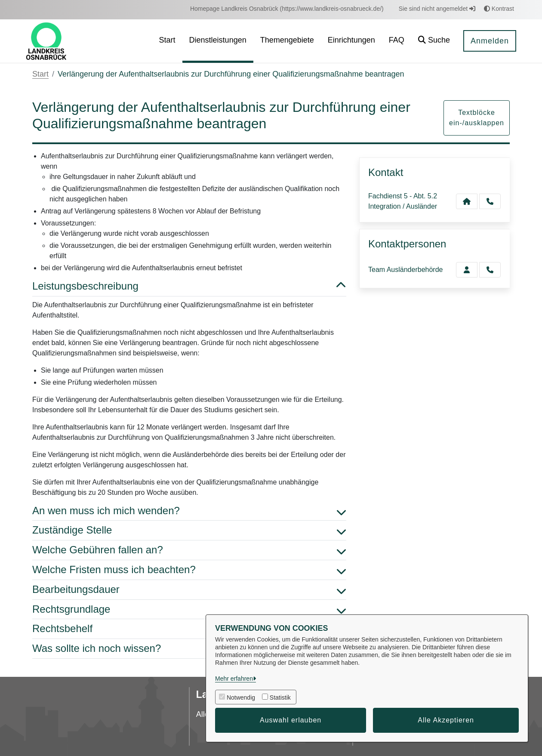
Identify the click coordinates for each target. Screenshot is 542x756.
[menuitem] (287, 9)
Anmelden (490, 41)
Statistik (280, 697)
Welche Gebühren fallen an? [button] (189, 550)
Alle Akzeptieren (446, 720)
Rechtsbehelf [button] (189, 629)
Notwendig (241, 697)
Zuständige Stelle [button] (189, 530)
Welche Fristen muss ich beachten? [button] (189, 570)
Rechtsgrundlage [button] (189, 609)
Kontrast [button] (499, 9)
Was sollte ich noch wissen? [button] (189, 649)
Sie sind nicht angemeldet (437, 9)
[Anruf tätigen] (490, 201)
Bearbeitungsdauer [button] (189, 590)
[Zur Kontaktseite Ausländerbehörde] (467, 270)
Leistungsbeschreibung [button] (189, 286)
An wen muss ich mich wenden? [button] (189, 511)
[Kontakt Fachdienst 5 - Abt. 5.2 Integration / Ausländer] (467, 201)
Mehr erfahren (234, 679)
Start (40, 74)
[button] (434, 41)
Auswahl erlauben (291, 720)
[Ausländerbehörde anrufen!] (490, 270)
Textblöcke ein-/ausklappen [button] (477, 118)
